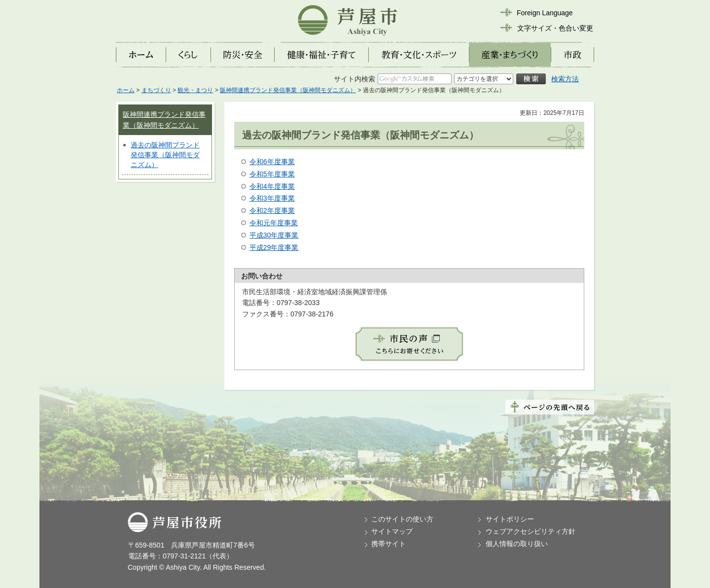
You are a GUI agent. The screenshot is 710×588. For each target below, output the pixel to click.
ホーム (126, 90)
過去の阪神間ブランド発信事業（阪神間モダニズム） (165, 155)
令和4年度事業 (272, 186)
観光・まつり (195, 90)
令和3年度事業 (272, 198)
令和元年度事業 (274, 223)
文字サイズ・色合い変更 (555, 28)
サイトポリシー (510, 519)
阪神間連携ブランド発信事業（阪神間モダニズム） (288, 90)
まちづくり (156, 90)
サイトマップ (392, 531)
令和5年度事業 (272, 174)
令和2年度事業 (272, 210)
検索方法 (565, 79)
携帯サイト (389, 544)
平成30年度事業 (274, 235)
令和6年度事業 (272, 162)
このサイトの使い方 (402, 519)
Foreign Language (545, 13)
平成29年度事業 (274, 247)
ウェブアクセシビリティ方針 (531, 531)
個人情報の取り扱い (517, 544)
